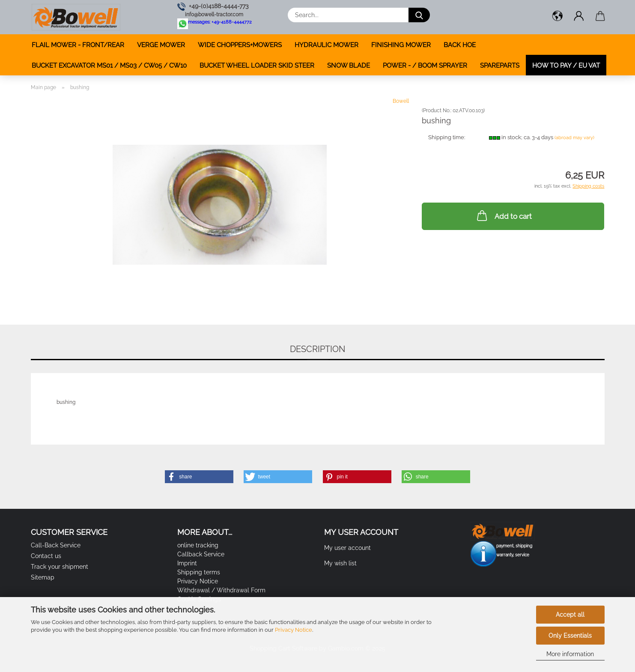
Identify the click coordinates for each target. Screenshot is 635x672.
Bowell (401, 101)
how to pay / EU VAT (566, 66)
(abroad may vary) (574, 138)
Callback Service (201, 554)
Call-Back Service (56, 545)
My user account (347, 548)
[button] (557, 17)
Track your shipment (60, 567)
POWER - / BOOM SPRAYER (425, 66)
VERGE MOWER (161, 45)
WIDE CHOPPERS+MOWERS (240, 45)
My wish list (340, 563)
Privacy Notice (294, 630)
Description (317, 349)
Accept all (570, 615)
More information (570, 654)
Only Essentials (570, 636)
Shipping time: (447, 137)
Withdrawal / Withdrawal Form (221, 590)
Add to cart (504, 215)
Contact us (46, 556)
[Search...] (419, 15)
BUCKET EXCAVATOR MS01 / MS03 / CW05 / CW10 (109, 66)
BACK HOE (460, 45)
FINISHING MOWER (401, 45)
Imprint (187, 563)
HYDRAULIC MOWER (326, 45)
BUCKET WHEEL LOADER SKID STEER (257, 66)
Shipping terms (199, 572)
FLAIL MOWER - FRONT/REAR (78, 45)
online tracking (198, 545)
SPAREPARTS (500, 66)
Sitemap (43, 577)
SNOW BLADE (349, 66)
